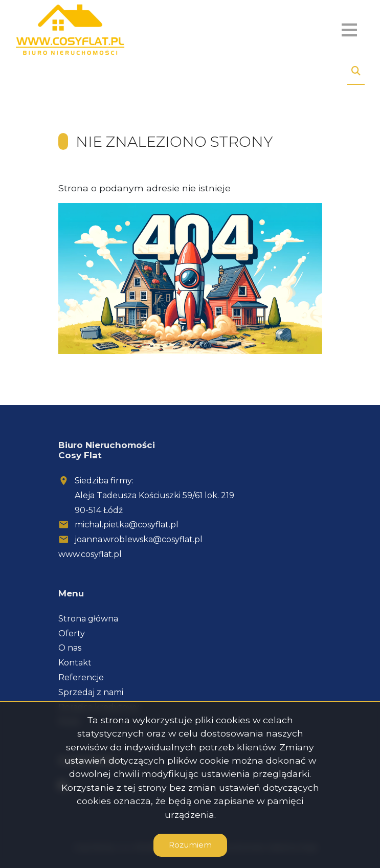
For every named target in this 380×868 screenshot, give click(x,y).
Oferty (72, 633)
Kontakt (75, 663)
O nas (70, 648)
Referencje (81, 677)
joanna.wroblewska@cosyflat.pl (139, 539)
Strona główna (88, 619)
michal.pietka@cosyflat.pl (127, 525)
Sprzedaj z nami (91, 692)
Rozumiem (190, 845)
